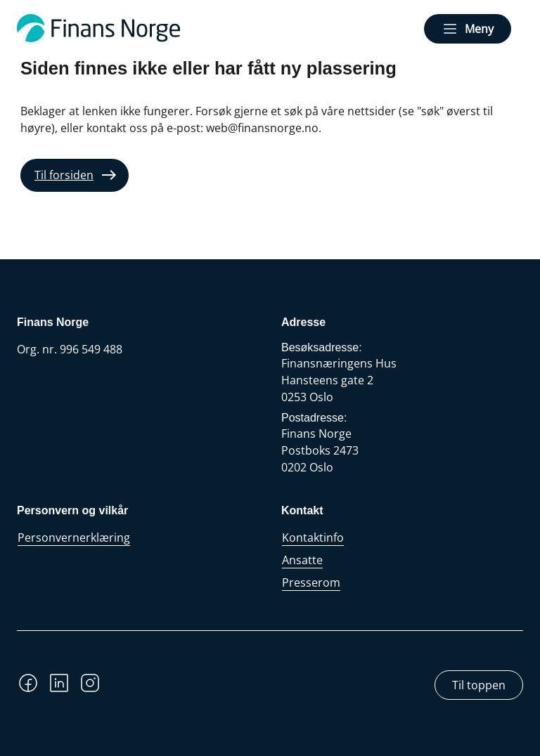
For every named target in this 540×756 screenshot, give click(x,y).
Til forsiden (64, 175)
